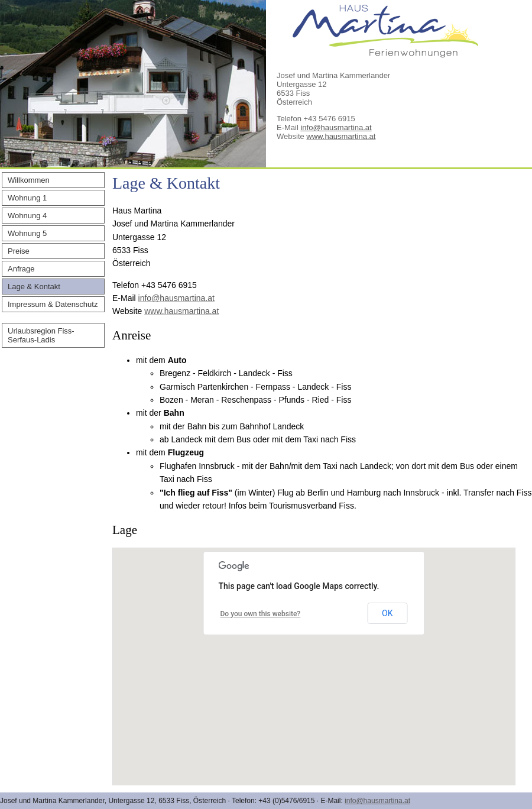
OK (387, 613)
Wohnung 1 (27, 198)
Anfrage (21, 269)
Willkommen (29, 180)
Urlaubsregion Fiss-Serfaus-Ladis (41, 335)
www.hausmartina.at (341, 136)
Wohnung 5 (27, 233)
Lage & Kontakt (34, 287)
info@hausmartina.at (336, 127)
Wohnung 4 (27, 216)
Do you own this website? (261, 614)
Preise (19, 251)
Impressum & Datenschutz (53, 304)
